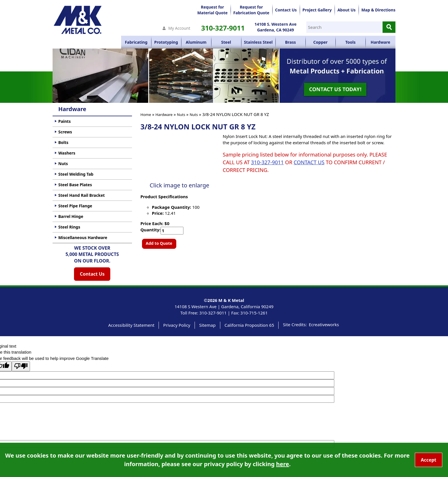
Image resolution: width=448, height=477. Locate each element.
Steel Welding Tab (76, 174)
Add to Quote (159, 243)
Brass (291, 42)
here (282, 464)
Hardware (380, 42)
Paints (64, 121)
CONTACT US (309, 162)
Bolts (63, 142)
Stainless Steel (258, 42)
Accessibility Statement (131, 325)
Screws (65, 132)
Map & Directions (378, 10)
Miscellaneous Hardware (83, 238)
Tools (351, 42)
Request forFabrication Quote (251, 10)
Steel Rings (69, 227)
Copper (321, 42)
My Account (179, 28)
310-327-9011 (223, 28)
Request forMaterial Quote (213, 10)
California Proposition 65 (249, 325)
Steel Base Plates (75, 185)
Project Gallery (317, 10)
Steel (226, 42)
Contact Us (286, 10)
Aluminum (196, 42)
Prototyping (166, 42)
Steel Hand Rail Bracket (82, 195)
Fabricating (136, 42)
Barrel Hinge (71, 216)
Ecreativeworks (324, 324)
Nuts (181, 115)
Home (146, 115)
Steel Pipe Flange (75, 206)
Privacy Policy (177, 325)
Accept (429, 460)
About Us (347, 10)
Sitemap (207, 325)
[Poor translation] (21, 366)
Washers (67, 153)
